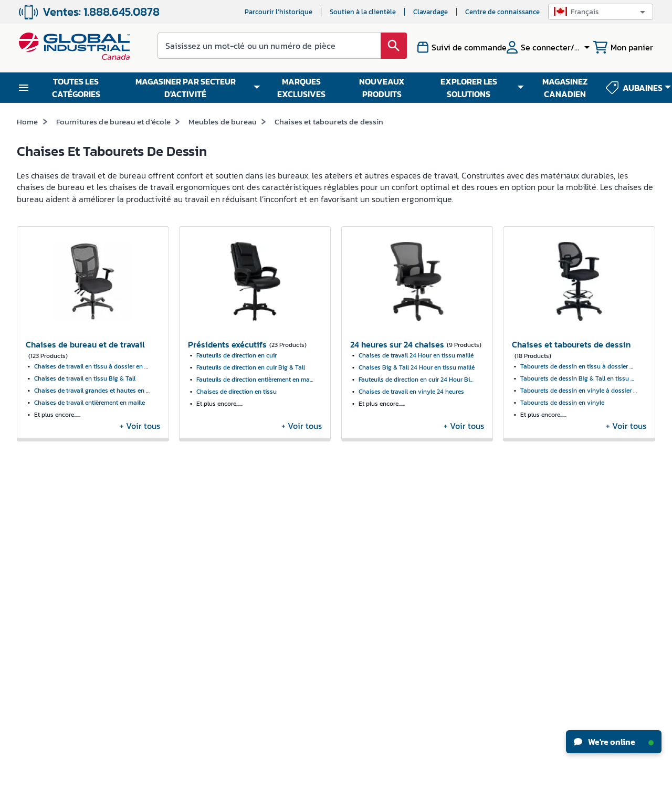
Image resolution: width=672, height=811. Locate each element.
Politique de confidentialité (352, 799)
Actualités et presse (48, 567)
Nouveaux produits (373, 529)
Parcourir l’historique (279, 12)
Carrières (31, 548)
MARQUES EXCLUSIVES (301, 88)
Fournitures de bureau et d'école (114, 122)
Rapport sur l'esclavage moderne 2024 (54, 661)
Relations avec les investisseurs (45, 592)
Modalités (297, 799)
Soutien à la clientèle (363, 12)
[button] (601, 12)
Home (28, 122)
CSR (23, 617)
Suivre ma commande (161, 568)
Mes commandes (152, 548)
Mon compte (145, 529)
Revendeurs (252, 540)
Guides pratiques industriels (387, 568)
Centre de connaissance (502, 12)
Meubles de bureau (223, 122)
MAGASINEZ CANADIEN (565, 88)
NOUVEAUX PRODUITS (382, 88)
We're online (614, 742)
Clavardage (430, 12)
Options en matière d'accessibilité (265, 584)
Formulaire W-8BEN (158, 607)
